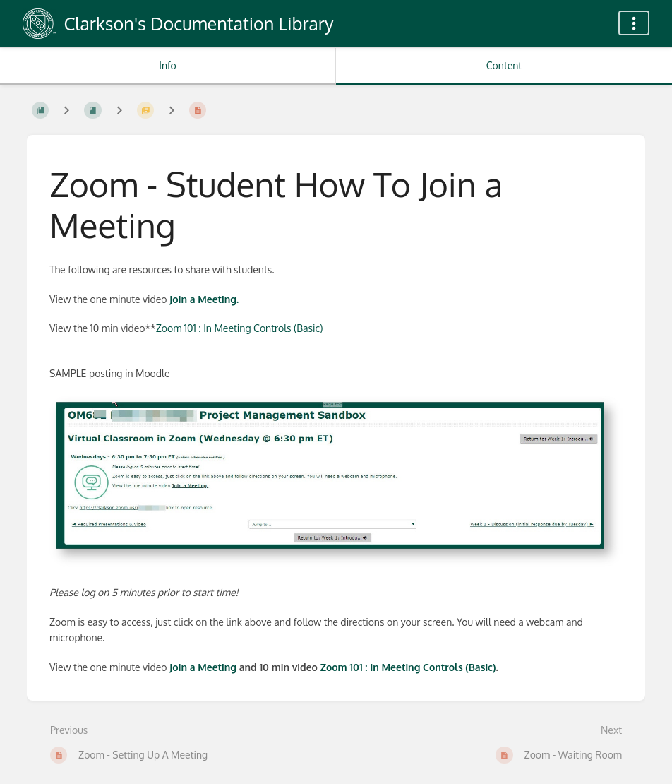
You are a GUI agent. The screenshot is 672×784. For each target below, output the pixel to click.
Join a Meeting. (204, 299)
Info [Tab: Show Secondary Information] (168, 65)
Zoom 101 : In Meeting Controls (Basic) (240, 328)
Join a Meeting (203, 667)
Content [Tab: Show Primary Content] (504, 65)
